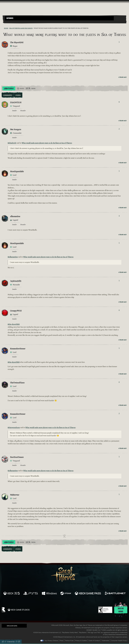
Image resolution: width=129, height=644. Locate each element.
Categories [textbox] (10, 18)
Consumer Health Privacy (119, 641)
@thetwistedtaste (14, 428)
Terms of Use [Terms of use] (69, 641)
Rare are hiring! (121, 610)
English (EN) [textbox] (12, 626)
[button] (59, 18)
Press (62, 641)
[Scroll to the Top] (3, 642)
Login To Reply (9, 89)
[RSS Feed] (3, 28)
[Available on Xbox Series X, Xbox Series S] (12, 594)
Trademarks (105, 641)
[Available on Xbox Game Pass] (88, 594)
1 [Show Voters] (119, 42)
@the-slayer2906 (14, 324)
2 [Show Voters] (119, 129)
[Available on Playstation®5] (31, 594)
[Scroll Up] (5, 642)
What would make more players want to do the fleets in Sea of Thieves (47, 143)
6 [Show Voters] (119, 102)
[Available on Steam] (66, 594)
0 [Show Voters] (119, 310)
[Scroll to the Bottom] (19, 642)
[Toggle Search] (10, 22)
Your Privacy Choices (51, 641)
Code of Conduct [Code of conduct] (94, 641)
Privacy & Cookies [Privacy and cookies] (81, 641)
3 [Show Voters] (119, 216)
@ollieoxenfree (13, 257)
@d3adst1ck (12, 143)
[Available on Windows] (49, 594)
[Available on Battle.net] (115, 594)
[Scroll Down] (16, 642)
